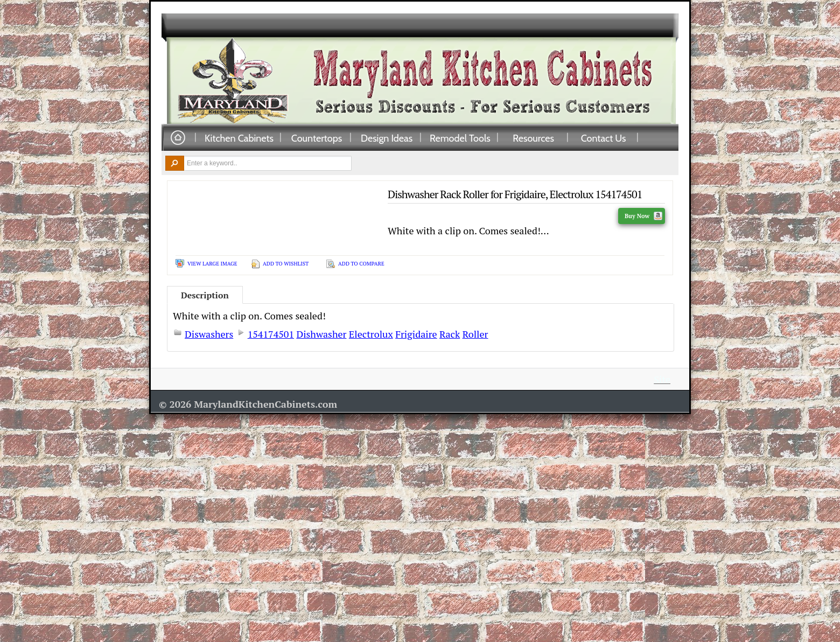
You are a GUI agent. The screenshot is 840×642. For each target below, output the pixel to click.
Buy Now (643, 216)
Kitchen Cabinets (239, 138)
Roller (475, 334)
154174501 (271, 334)
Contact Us (604, 138)
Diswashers (209, 334)
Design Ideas (387, 138)
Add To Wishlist (286, 264)
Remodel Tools (460, 138)
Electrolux (371, 334)
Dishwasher (321, 334)
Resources (533, 138)
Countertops (317, 138)
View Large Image (212, 264)
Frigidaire (416, 334)
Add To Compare (361, 264)
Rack (450, 334)
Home (178, 138)
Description (205, 295)
